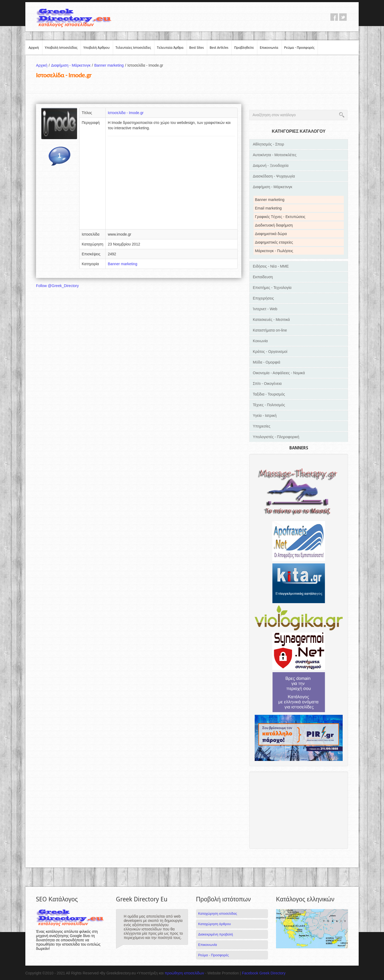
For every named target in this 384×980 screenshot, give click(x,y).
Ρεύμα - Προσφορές (299, 48)
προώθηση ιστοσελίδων (184, 973)
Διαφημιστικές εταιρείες (274, 242)
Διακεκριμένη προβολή (216, 934)
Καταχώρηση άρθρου (214, 924)
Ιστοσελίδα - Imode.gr (126, 113)
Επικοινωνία (269, 48)
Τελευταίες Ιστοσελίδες (133, 48)
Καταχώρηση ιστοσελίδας (218, 914)
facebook (334, 17)
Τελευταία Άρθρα (170, 48)
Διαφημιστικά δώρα (271, 234)
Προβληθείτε (244, 48)
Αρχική (34, 48)
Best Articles (219, 48)
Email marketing (268, 208)
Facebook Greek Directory (264, 973)
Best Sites (197, 48)
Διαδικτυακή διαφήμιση (274, 225)
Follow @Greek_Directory (57, 286)
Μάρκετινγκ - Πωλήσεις (274, 251)
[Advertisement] (171, 184)
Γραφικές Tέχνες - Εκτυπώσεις (280, 217)
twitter (343, 17)
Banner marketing (111, 65)
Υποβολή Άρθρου (96, 48)
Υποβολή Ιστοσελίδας (61, 48)
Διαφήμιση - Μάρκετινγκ (73, 65)
